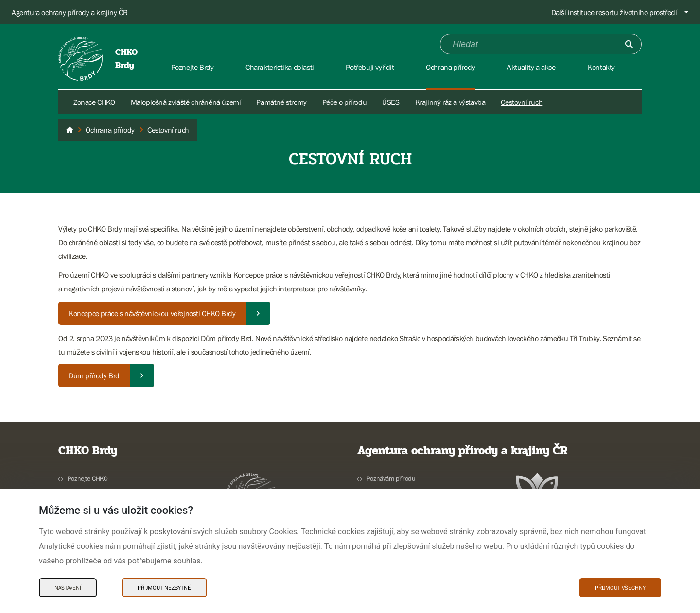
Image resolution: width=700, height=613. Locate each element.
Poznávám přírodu (391, 478)
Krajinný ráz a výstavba (450, 102)
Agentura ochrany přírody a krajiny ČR (70, 12)
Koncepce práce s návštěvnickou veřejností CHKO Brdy (152, 313)
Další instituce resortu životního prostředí (614, 12)
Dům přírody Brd (94, 375)
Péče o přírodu (344, 102)
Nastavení (68, 588)
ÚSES (391, 102)
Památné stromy (281, 102)
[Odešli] (629, 44)
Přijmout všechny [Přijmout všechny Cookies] (620, 588)
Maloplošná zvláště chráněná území (186, 102)
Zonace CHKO (94, 102)
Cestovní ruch (522, 102)
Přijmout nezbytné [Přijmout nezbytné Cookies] (164, 588)
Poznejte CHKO (88, 478)
